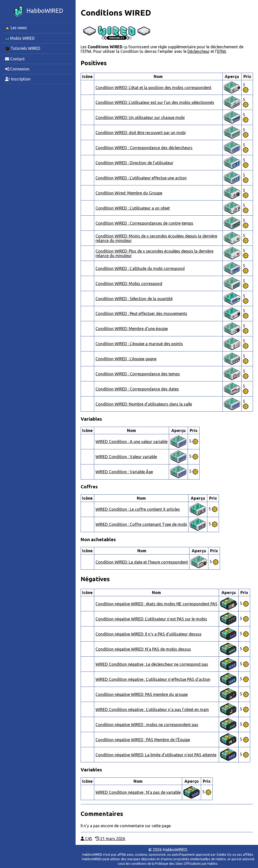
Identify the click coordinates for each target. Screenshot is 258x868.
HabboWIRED (38, 11)
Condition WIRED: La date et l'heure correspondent (142, 562)
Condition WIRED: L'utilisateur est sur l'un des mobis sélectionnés (155, 102)
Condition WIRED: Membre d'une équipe (132, 329)
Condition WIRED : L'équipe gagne (126, 359)
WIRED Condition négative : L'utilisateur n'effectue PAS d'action (153, 679)
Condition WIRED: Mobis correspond (129, 284)
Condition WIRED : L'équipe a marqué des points (139, 344)
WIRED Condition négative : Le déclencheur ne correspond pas (152, 664)
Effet (222, 51)
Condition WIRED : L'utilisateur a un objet (133, 208)
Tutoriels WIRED (23, 49)
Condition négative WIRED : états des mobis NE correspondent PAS (156, 604)
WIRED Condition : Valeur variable (126, 457)
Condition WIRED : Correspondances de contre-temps (144, 223)
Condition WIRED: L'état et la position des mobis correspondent (153, 88)
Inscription (18, 79)
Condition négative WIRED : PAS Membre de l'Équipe (143, 740)
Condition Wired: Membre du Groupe (129, 193)
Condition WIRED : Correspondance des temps (138, 374)
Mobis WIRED (20, 38)
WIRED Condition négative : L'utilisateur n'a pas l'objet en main (152, 709)
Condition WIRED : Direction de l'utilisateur (134, 163)
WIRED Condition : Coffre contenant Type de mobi (141, 524)
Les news (16, 28)
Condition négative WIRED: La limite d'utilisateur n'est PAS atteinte (156, 755)
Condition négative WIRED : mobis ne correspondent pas (147, 725)
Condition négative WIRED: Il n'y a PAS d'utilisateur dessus (149, 634)
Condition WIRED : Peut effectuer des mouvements (141, 313)
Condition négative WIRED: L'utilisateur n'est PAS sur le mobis (151, 619)
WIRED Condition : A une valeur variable (132, 442)
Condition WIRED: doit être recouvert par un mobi (141, 133)
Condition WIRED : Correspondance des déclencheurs (144, 148)
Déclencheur (199, 51)
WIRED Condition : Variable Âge (124, 472)
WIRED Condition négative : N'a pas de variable (138, 792)
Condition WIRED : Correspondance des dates (137, 389)
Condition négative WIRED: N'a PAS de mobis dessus (143, 649)
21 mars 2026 (110, 839)
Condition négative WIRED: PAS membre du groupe (142, 694)
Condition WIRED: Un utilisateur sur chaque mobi (140, 117)
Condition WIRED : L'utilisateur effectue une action (141, 178)
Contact (15, 59)
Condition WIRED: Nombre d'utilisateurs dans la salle (144, 404)
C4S (86, 839)
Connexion (17, 69)
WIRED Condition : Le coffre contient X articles (138, 509)
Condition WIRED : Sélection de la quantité (134, 299)
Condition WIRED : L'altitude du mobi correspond (140, 268)
